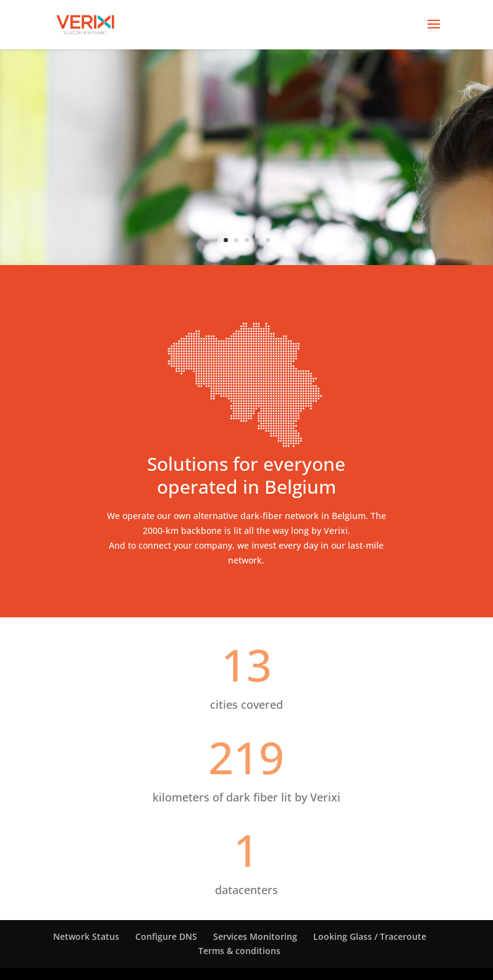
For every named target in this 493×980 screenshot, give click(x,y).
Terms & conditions (239, 951)
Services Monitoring (255, 936)
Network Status (86, 936)
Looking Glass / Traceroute (370, 936)
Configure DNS (166, 936)
